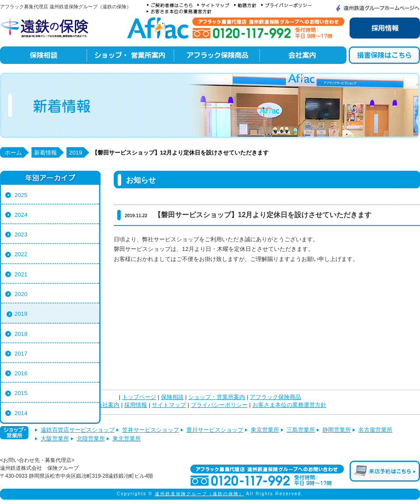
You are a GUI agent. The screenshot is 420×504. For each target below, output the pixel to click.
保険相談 (172, 397)
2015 (21, 393)
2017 (21, 354)
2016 (21, 373)
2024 (21, 215)
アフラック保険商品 (275, 397)
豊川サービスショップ (215, 430)
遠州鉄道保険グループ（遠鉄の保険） (199, 494)
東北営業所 (127, 439)
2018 (21, 334)
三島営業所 (301, 430)
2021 (21, 274)
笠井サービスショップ (150, 430)
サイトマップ (169, 405)
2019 (21, 314)
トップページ (139, 397)
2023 (21, 234)
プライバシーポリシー (219, 405)
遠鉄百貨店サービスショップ (78, 430)
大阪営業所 (55, 439)
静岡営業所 (337, 430)
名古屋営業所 (375, 430)
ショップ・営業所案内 (217, 397)
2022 (21, 254)
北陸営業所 (91, 439)
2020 (21, 294)
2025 (21, 195)
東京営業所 (265, 430)
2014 (21, 413)
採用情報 (136, 405)
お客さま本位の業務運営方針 (289, 405)
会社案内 (108, 405)
